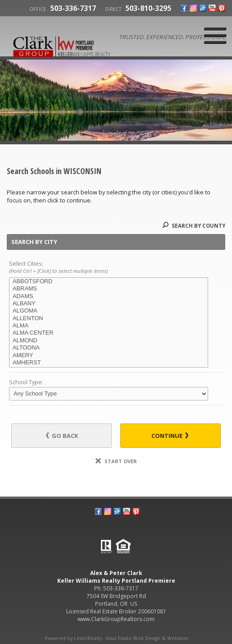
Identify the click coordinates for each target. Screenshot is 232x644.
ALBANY (109, 304)
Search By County (194, 226)
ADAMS (109, 296)
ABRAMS (109, 289)
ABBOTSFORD (109, 281)
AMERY (109, 355)
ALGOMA (109, 311)
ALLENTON (109, 318)
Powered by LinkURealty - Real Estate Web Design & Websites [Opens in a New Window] (116, 638)
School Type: (26, 382)
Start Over (116, 461)
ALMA (109, 326)
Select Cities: (116, 267)
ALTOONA (109, 348)
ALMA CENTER (109, 333)
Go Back (62, 436)
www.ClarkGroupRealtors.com (116, 619)
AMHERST (109, 363)
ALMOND (109, 340)
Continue (170, 436)
